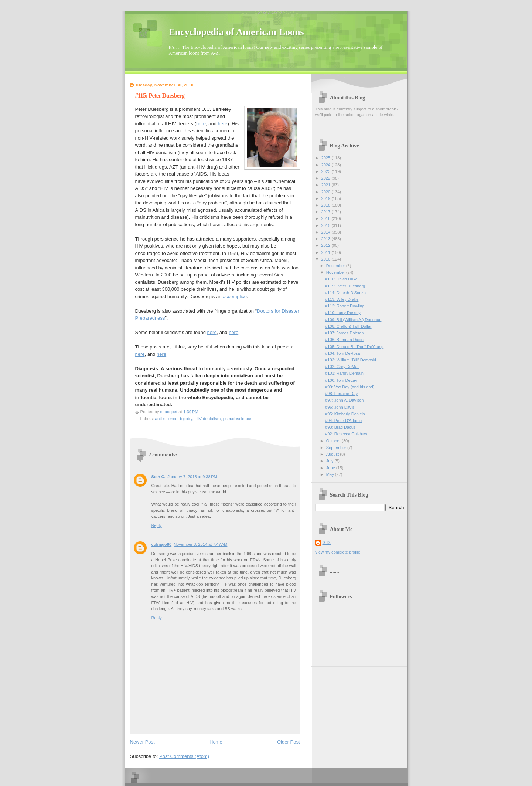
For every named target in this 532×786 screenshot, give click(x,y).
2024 (327, 165)
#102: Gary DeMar (342, 367)
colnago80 (162, 544)
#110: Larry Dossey (343, 313)
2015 (327, 225)
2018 (327, 205)
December (336, 266)
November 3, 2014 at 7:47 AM (200, 544)
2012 (327, 245)
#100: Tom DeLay (341, 380)
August (333, 454)
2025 (327, 158)
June (331, 468)
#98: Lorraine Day (341, 394)
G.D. (327, 542)
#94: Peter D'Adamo (343, 421)
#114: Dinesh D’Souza (345, 293)
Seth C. (158, 477)
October (334, 441)
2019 (327, 198)
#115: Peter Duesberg (345, 286)
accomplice (235, 297)
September (337, 448)
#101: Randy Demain (344, 373)
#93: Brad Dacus (340, 427)
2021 (327, 185)
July (330, 461)
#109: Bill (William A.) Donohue (353, 320)
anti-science (166, 419)
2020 (327, 192)
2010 (327, 259)
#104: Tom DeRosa (342, 353)
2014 (327, 232)
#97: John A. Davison (344, 400)
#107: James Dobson (344, 333)
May (331, 474)
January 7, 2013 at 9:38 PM (192, 477)
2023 (327, 171)
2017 (327, 212)
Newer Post (142, 742)
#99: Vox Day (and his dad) (350, 387)
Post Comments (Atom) (184, 756)
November (336, 272)
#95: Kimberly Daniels (345, 414)
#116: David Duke (341, 279)
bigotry (186, 419)
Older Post (288, 742)
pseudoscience (237, 419)
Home (216, 742)
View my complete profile (338, 552)
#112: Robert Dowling (345, 306)
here (201, 124)
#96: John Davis (340, 407)
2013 (327, 239)
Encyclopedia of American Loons (236, 32)
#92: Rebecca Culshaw (346, 434)
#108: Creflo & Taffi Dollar (348, 326)
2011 (327, 252)
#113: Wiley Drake (342, 299)
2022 (327, 178)
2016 (327, 218)
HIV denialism (208, 419)
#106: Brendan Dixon (344, 340)
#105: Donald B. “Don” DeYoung (354, 347)
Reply (157, 525)
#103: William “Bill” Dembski (351, 360)
